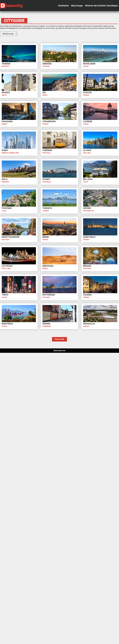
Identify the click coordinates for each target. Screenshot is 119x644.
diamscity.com (59, 351)
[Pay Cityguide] (9, 34)
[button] (64, 6)
